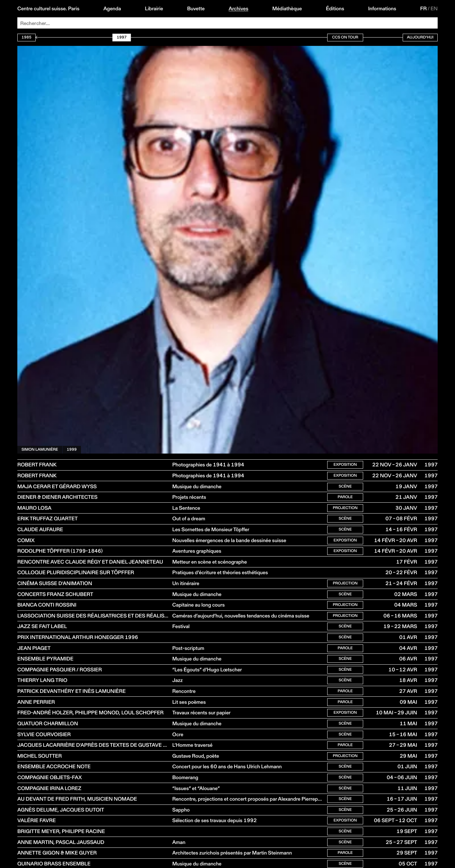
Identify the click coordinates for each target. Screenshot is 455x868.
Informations (382, 9)
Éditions (335, 9)
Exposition (345, 465)
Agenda (112, 9)
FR (423, 9)
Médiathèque (287, 9)
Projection (345, 511)
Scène (345, 488)
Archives (238, 9)
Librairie (154, 9)
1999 (72, 450)
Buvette (196, 9)
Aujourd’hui (420, 37)
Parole (345, 500)
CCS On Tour (345, 37)
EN (434, 9)
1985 (26, 37)
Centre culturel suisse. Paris (48, 9)
